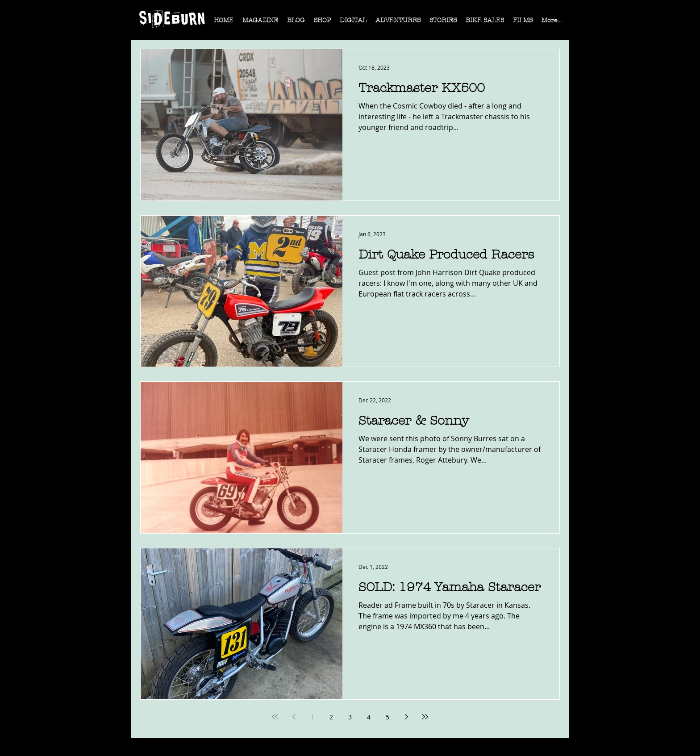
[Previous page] (294, 717)
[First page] (275, 717)
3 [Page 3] (350, 717)
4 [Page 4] (369, 717)
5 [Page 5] (387, 717)
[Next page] (406, 717)
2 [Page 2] (331, 717)
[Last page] (425, 717)
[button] (260, 23)
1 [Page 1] (312, 717)
